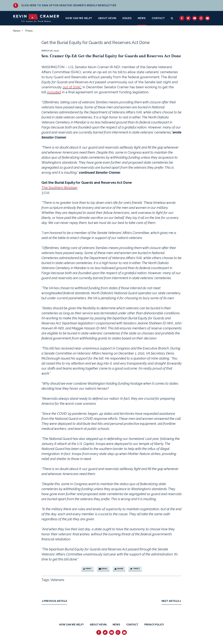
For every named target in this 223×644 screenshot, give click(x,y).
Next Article (171, 601)
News (142, 18)
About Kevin (107, 18)
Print (87, 569)
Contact (158, 18)
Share (119, 569)
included (54, 92)
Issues (127, 18)
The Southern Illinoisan (59, 188)
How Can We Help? (79, 18)
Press (29, 31)
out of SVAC (72, 87)
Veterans (57, 580)
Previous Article (55, 601)
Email (103, 569)
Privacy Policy (154, 625)
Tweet (135, 569)
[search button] (172, 18)
